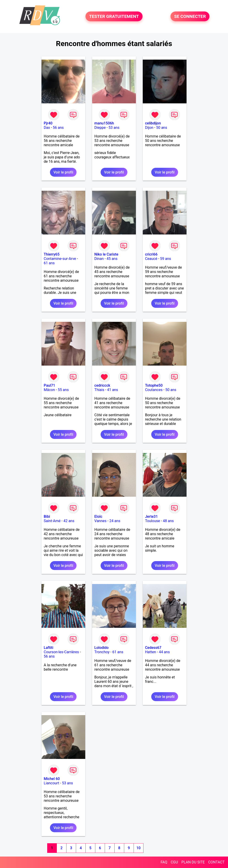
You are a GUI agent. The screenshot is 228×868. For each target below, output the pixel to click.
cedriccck (102, 385)
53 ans (114, 128)
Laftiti (49, 648)
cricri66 (151, 254)
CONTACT (216, 862)
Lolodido (102, 648)
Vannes (100, 521)
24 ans (115, 521)
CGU (174, 862)
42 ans (69, 521)
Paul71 (49, 385)
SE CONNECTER (190, 16)
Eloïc (98, 517)
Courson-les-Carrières (61, 652)
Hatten (151, 652)
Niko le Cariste (106, 254)
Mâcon (49, 390)
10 (138, 848)
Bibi (47, 517)
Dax (47, 128)
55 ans (63, 390)
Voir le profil (63, 172)
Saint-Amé (52, 521)
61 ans (49, 263)
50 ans (162, 128)
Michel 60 (52, 779)
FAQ (164, 862)
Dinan (99, 259)
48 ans (168, 521)
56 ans (58, 128)
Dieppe (100, 128)
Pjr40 (48, 123)
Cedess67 (153, 648)
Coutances (154, 390)
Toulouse (152, 521)
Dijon (149, 128)
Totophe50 (154, 385)
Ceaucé (151, 259)
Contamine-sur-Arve (60, 259)
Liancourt (51, 783)
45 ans (112, 259)
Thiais (99, 390)
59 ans (166, 259)
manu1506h (104, 123)
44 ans (164, 652)
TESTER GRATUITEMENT (114, 16)
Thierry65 (52, 254)
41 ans (113, 390)
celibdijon (153, 123)
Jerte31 (151, 517)
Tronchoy (102, 652)
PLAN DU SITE (193, 862)
